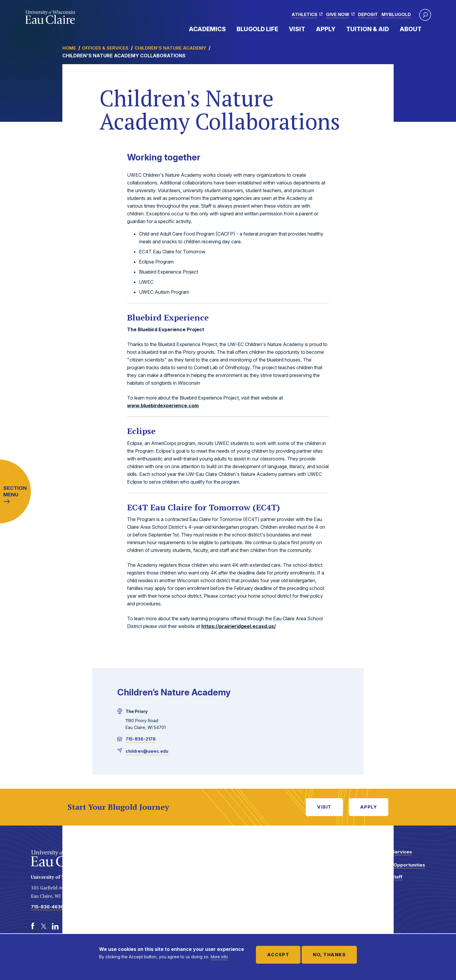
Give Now (338, 14)
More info (219, 957)
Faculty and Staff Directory (383, 880)
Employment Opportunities (395, 865)
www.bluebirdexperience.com (163, 405)
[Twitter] (44, 926)
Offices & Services (105, 48)
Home (69, 48)
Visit (297, 29)
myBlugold (396, 14)
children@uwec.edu (147, 751)
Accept (278, 955)
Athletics (304, 14)
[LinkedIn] (55, 926)
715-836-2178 (141, 739)
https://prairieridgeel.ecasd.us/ (239, 626)
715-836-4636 (47, 907)
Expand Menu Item (229, 29)
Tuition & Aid (368, 29)
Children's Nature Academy (170, 48)
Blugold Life (257, 29)
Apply (326, 29)
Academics (207, 29)
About (411, 29)
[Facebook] (33, 926)
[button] (425, 15)
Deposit (368, 14)
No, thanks (329, 955)
